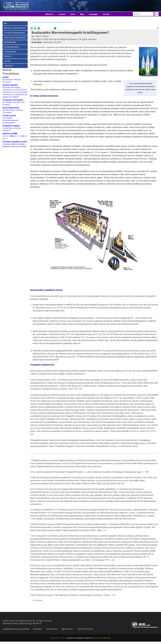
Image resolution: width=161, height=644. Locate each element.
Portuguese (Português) (13, 100)
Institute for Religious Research (79, 638)
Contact (62, 14)
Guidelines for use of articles (16, 629)
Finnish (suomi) (9, 115)
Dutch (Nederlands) (11, 108)
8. (31, 565)
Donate (106, 14)
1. (31, 460)
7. (31, 536)
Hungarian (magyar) (11, 126)
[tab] (15, 23)
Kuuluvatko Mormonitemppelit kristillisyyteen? (54, 22)
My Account (67, 629)
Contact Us (52, 629)
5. (31, 510)
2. (31, 472)
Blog (82, 14)
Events (8, 56)
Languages (93, 14)
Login (7, 61)
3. (31, 477)
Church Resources (14, 33)
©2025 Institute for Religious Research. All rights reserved (27, 621)
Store (73, 14)
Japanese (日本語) (10, 133)
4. (31, 489)
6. (31, 524)
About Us (49, 14)
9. (31, 595)
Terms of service (85, 629)
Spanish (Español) (10, 85)
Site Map (37, 629)
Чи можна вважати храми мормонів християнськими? (15, 145)
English (6, 77)
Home (33, 22)
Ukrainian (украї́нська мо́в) (15, 142)
